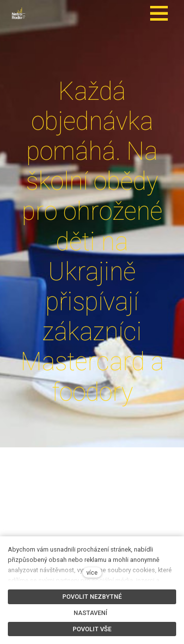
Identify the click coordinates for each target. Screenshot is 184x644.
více (92, 572)
